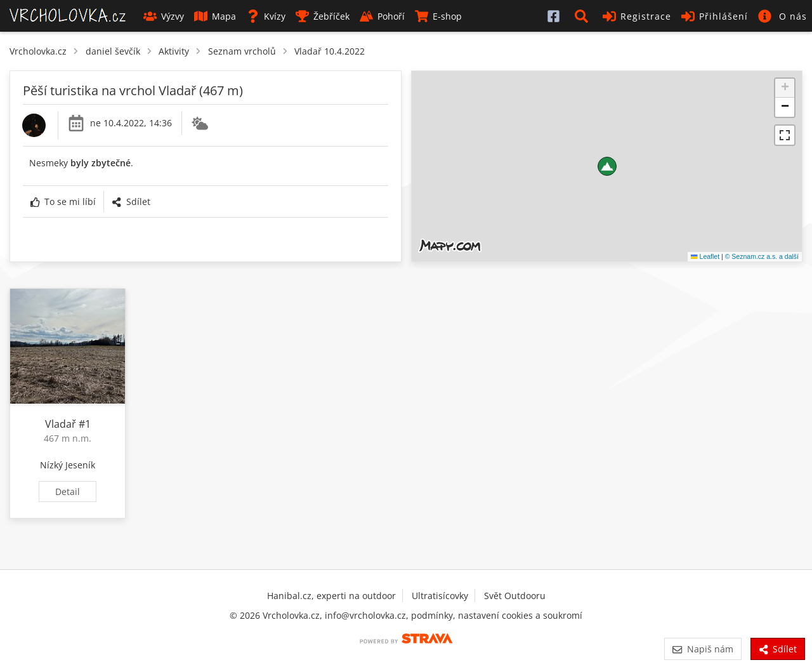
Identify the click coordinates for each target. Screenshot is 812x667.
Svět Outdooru (515, 596)
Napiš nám (703, 649)
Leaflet (705, 256)
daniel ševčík (113, 51)
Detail (68, 492)
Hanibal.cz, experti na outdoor (331, 596)
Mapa (215, 16)
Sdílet (131, 201)
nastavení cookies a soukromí (520, 615)
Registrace (637, 16)
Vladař (61, 424)
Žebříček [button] (323, 16)
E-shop (438, 16)
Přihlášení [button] (715, 16)
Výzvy (164, 16)
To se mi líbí (63, 201)
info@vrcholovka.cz (365, 615)
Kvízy (266, 16)
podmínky (432, 615)
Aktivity (174, 51)
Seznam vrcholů (242, 51)
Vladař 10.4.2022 (330, 51)
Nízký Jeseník (68, 465)
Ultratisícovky (440, 596)
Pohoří (382, 16)
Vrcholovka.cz (38, 51)
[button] (584, 16)
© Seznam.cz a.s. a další (762, 256)
